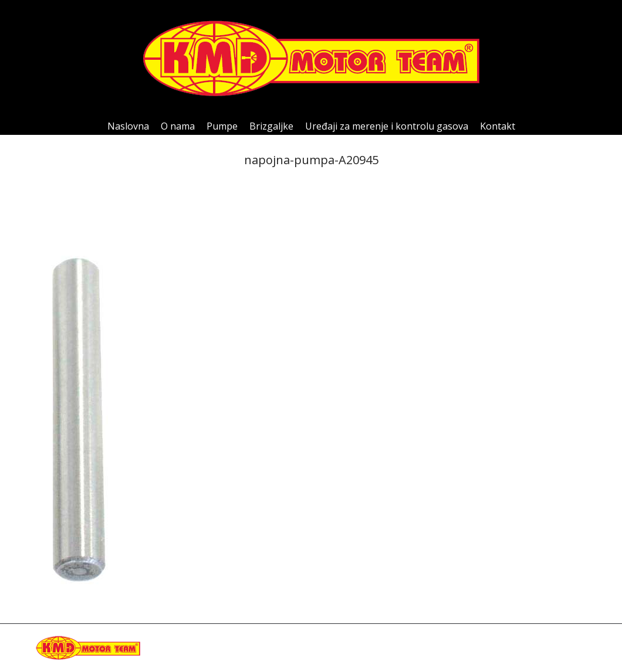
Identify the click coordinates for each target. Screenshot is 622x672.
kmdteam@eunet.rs (178, 654)
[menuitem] (128, 126)
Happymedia (275, 654)
